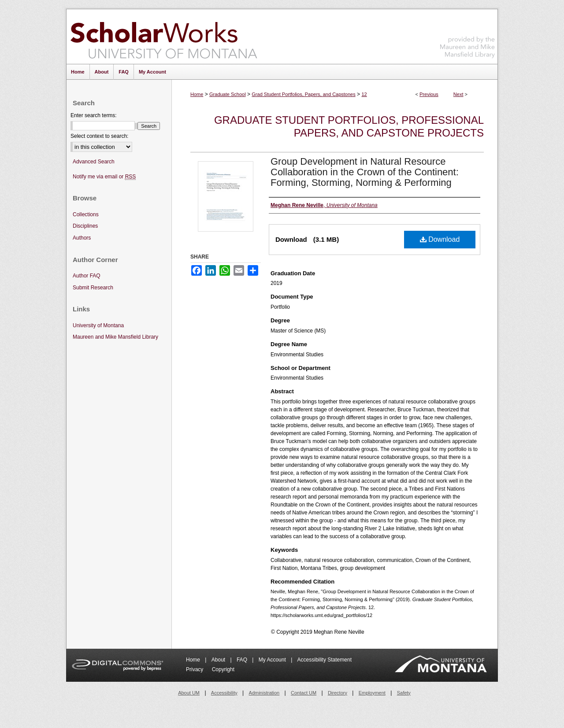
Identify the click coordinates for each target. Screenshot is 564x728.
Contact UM (304, 693)
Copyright (223, 669)
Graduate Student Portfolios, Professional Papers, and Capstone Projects (349, 126)
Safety (404, 693)
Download (440, 239)
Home (197, 94)
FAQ (243, 660)
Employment (372, 693)
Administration (264, 693)
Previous (429, 94)
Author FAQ (87, 276)
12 (364, 94)
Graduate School (228, 94)
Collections (86, 214)
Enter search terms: (94, 115)
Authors (82, 238)
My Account (273, 660)
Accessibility (224, 693)
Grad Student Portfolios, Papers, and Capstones (303, 94)
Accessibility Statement (325, 660)
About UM (189, 693)
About (219, 660)
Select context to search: (99, 136)
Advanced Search (94, 162)
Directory (338, 693)
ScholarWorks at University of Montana (164, 37)
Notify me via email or (104, 177)
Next (458, 94)
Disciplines (85, 226)
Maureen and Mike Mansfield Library (468, 35)
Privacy (195, 669)
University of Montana (98, 325)
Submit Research (93, 288)
